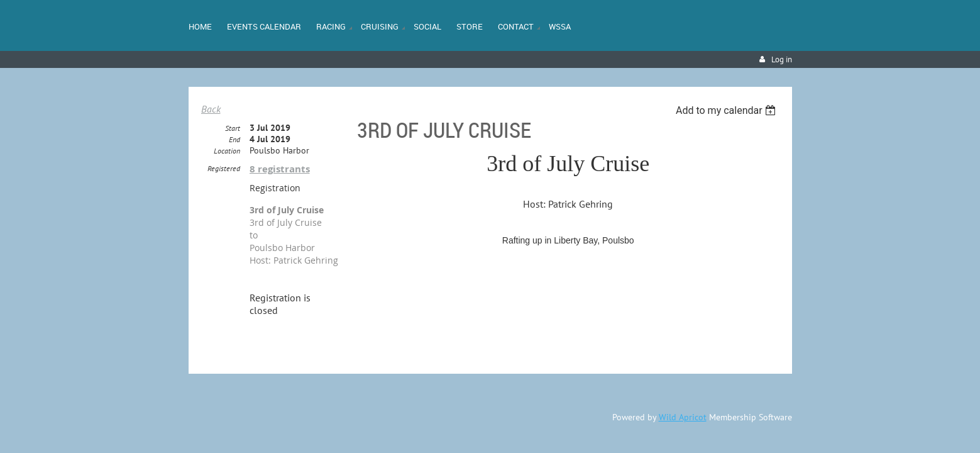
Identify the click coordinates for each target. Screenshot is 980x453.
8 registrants (280, 170)
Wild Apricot (683, 418)
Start (233, 129)
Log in (782, 59)
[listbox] (728, 110)
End (234, 140)
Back (211, 109)
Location (227, 151)
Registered (224, 169)
